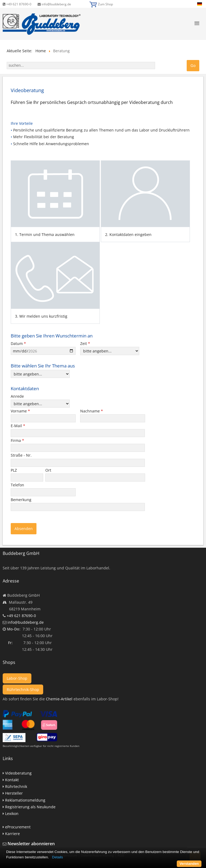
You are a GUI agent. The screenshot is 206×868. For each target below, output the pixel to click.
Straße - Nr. (22, 455)
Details (58, 857)
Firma (17, 440)
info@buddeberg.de (54, 4)
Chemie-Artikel (59, 699)
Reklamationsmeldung (25, 800)
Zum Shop (105, 4)
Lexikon (12, 813)
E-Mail (18, 426)
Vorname (20, 411)
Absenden (24, 529)
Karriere (12, 834)
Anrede (17, 396)
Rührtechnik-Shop (23, 689)
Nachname (92, 411)
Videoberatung (18, 773)
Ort (49, 470)
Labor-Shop (17, 678)
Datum (18, 343)
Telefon (18, 485)
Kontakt (12, 780)
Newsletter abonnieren (31, 844)
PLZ (14, 470)
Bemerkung (22, 500)
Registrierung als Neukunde (30, 807)
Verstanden (189, 864)
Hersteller (14, 793)
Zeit (85, 343)
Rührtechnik (16, 786)
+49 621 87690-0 (17, 4)
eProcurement (18, 827)
